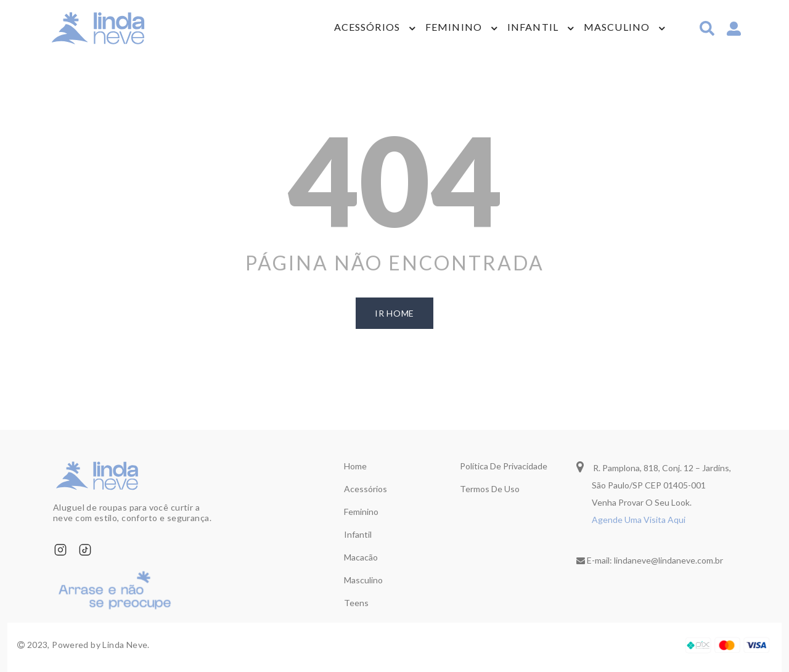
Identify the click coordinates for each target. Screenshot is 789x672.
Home (355, 466)
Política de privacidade (504, 466)
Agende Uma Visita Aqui (639, 520)
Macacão (361, 557)
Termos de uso (490, 489)
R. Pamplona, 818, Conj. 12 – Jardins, (654, 467)
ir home (394, 313)
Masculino (617, 28)
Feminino (454, 28)
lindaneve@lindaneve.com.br (668, 560)
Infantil (533, 28)
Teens (356, 603)
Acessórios (367, 28)
